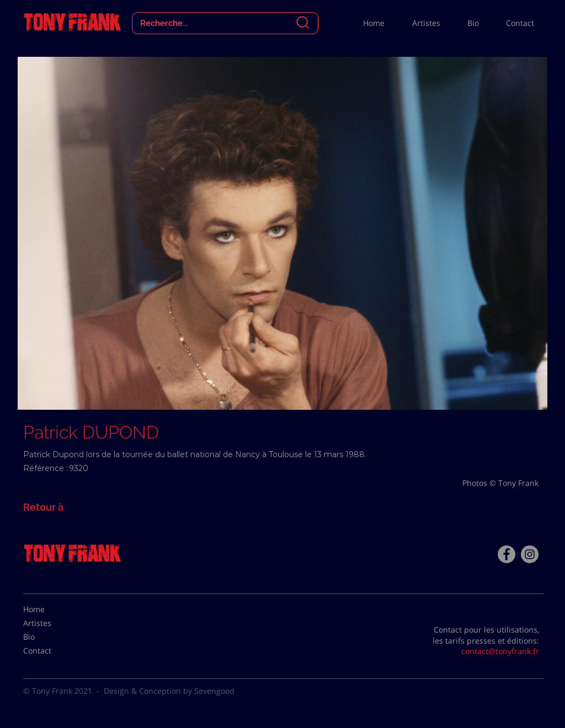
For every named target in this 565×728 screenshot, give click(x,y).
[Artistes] (51, 623)
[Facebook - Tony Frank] (507, 554)
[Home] (51, 609)
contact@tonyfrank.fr (500, 651)
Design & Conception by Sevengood (169, 691)
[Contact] (51, 651)
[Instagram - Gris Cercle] (530, 554)
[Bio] (51, 637)
